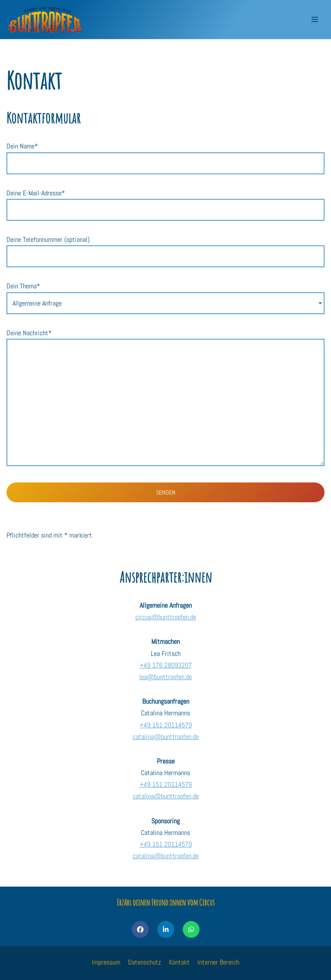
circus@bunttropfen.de (166, 617)
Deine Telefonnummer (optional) (165, 248)
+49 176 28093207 (166, 665)
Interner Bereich (218, 962)
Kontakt (179, 962)
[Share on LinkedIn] (166, 929)
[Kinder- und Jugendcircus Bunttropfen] (45, 20)
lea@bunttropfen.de (165, 677)
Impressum (106, 962)
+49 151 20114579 (166, 725)
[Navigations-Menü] (315, 19)
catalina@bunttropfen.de (166, 737)
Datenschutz (145, 962)
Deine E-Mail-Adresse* (165, 201)
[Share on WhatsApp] (191, 929)
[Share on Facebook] (140, 929)
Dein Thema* (165, 294)
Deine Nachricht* (165, 398)
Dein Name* (165, 155)
